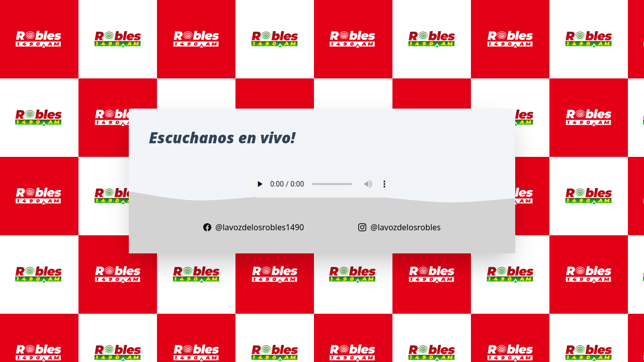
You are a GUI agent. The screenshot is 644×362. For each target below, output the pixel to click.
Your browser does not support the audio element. (322, 184)
